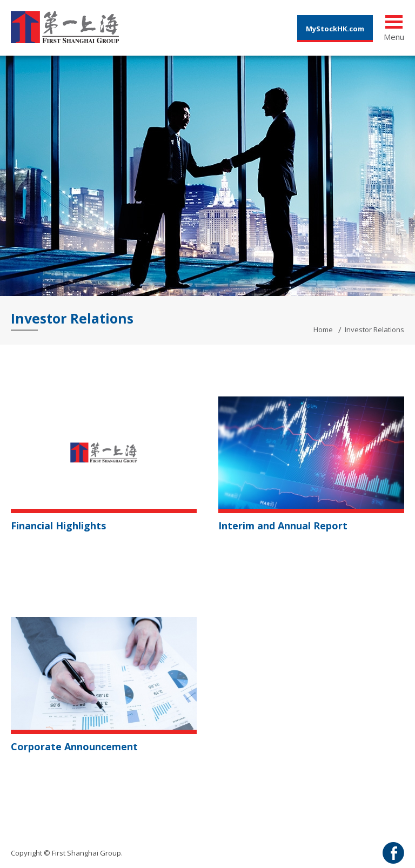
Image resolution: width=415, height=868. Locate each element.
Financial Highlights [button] (58, 526)
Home (323, 329)
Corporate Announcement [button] (74, 746)
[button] (104, 452)
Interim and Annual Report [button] (283, 526)
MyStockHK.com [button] (335, 29)
